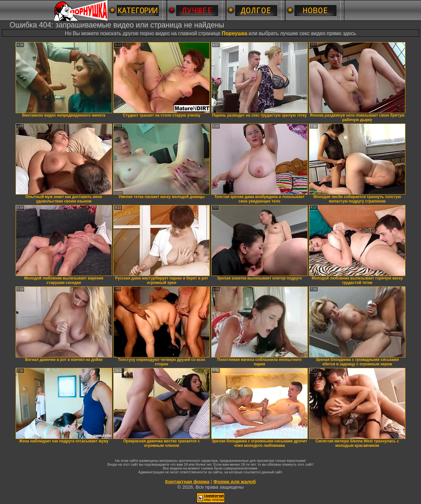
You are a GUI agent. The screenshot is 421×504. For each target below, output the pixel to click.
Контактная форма (187, 481)
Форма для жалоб (234, 481)
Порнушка (235, 33)
